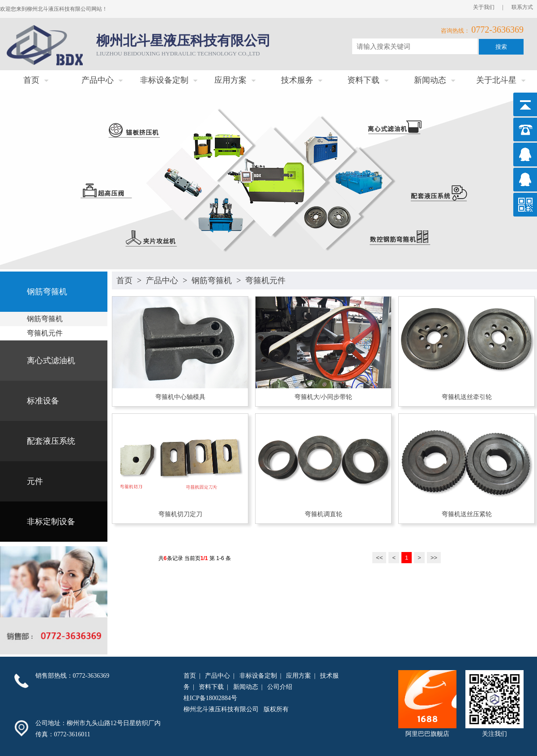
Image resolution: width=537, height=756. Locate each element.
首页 (124, 280)
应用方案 (298, 676)
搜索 (501, 47)
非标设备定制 (258, 676)
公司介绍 (280, 687)
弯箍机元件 (265, 280)
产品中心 (162, 280)
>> (434, 558)
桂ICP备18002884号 (210, 698)
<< (379, 558)
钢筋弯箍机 (212, 280)
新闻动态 (246, 687)
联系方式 (522, 7)
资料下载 (211, 687)
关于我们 (484, 7)
